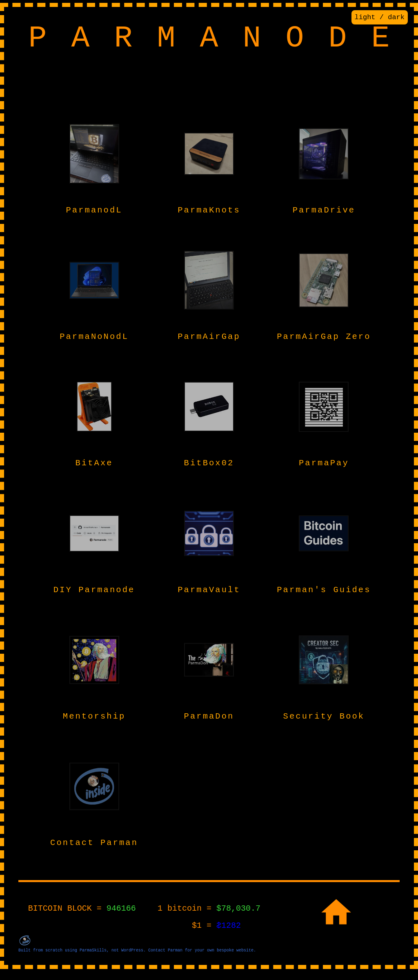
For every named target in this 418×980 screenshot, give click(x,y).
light (365, 18)
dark (396, 18)
